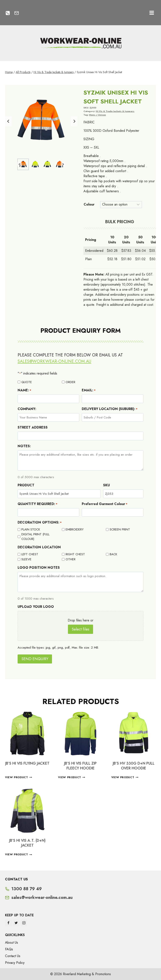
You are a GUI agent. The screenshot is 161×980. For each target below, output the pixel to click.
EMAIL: (89, 390)
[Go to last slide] (8, 121)
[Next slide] (74, 121)
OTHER (71, 559)
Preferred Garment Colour (105, 504)
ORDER (70, 382)
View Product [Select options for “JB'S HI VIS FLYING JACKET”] (19, 777)
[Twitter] (16, 923)
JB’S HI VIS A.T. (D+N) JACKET (27, 843)
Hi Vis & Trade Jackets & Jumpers (115, 111)
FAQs (9, 949)
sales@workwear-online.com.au (54, 361)
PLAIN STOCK (31, 529)
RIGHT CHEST (75, 554)
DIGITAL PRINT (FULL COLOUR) (35, 537)
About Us (12, 942)
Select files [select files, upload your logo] (80, 629)
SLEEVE (26, 559)
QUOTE (27, 382)
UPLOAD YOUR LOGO (36, 607)
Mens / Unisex (97, 115)
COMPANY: (27, 409)
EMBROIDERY (75, 529)
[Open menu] (152, 13)
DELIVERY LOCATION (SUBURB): (110, 409)
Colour (89, 204)
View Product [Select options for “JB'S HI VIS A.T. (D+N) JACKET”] (19, 855)
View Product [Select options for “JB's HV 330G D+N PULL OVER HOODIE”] (125, 777)
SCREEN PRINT (120, 529)
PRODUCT (26, 485)
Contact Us (13, 956)
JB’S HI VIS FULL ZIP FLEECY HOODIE (80, 766)
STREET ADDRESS (33, 427)
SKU (106, 485)
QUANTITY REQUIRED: (38, 504)
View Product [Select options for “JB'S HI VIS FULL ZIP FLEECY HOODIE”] (72, 777)
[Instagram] (24, 923)
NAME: (24, 390)
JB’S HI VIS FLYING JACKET (27, 763)
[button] (23, 164)
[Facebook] (8, 923)
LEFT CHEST (30, 554)
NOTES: (24, 446)
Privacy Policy (15, 963)
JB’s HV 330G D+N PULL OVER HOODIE (134, 766)
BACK (113, 554)
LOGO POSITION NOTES (39, 568)
